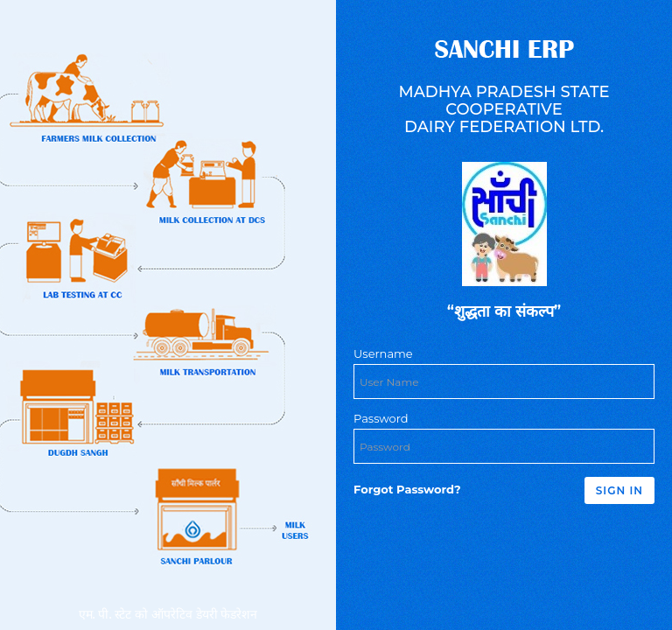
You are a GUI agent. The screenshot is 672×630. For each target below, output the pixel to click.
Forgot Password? (407, 489)
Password (381, 418)
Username (383, 353)
